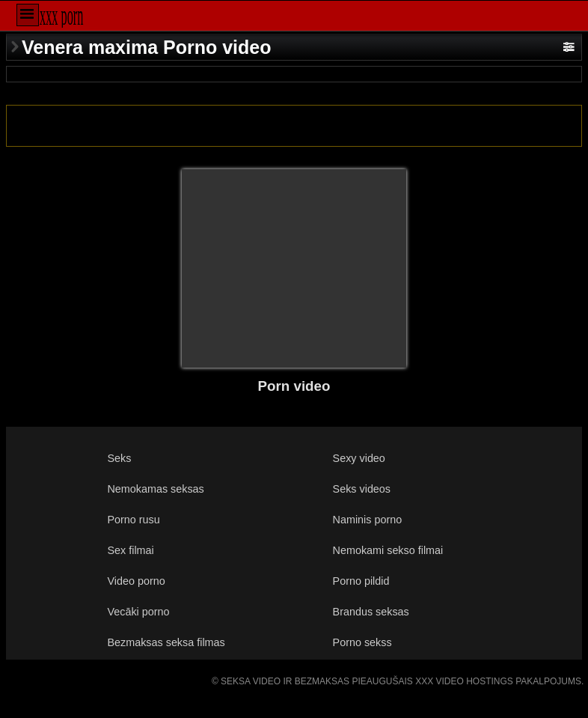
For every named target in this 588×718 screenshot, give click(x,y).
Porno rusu (134, 520)
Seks (120, 458)
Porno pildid (361, 581)
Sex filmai (131, 550)
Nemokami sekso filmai (388, 550)
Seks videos (362, 489)
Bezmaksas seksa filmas (166, 642)
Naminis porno (368, 520)
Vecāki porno (139, 612)
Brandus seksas (371, 612)
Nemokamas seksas (156, 489)
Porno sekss (362, 642)
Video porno (137, 581)
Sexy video (359, 458)
